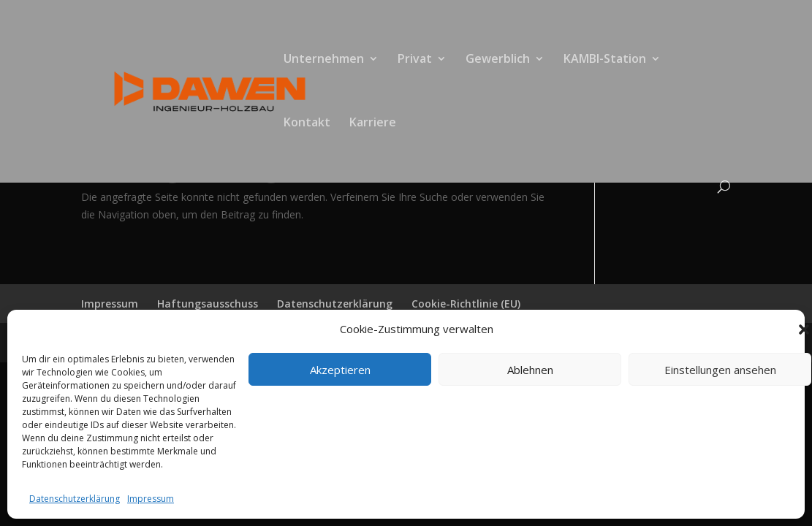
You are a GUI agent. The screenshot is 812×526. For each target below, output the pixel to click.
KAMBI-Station (605, 60)
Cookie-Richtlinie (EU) (466, 304)
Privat (415, 60)
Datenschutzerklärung (75, 499)
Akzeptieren (340, 370)
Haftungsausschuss (208, 304)
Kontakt (307, 123)
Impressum (151, 499)
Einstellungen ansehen (720, 370)
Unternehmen (324, 60)
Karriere (373, 123)
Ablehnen (530, 370)
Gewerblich (498, 60)
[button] (804, 329)
